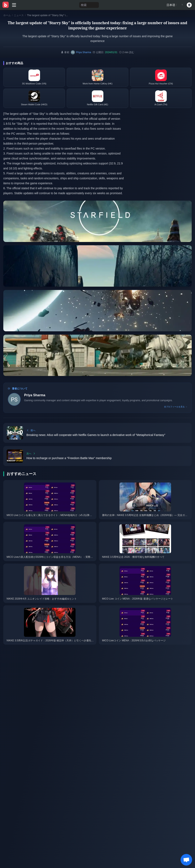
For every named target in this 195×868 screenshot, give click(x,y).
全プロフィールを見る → (176, 407)
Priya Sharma (35, 395)
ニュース (19, 15)
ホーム (7, 15)
